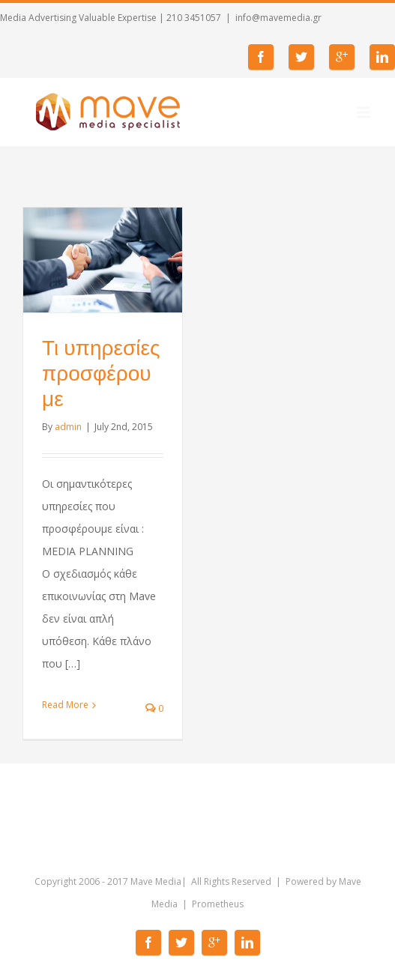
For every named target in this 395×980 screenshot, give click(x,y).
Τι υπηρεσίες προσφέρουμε (101, 373)
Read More (65, 705)
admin (68, 427)
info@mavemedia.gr (278, 18)
